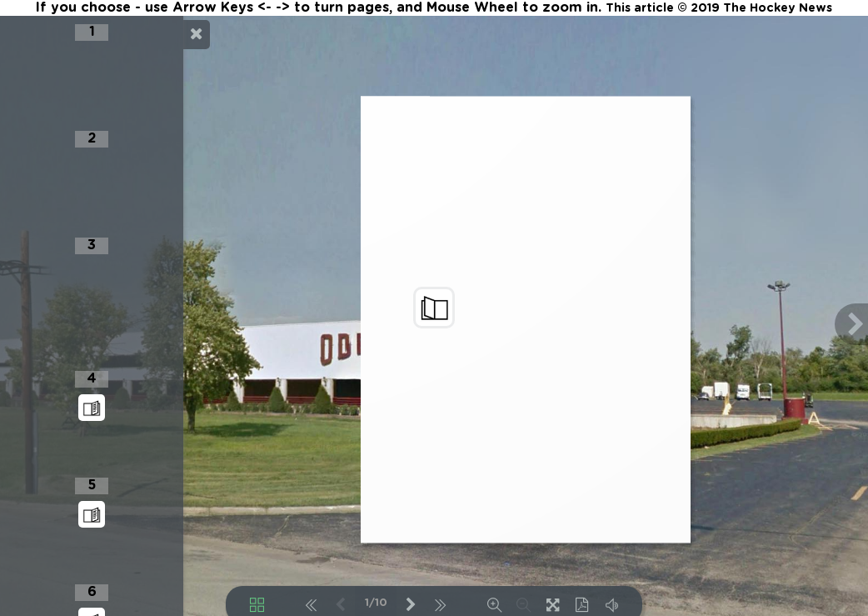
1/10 (376, 603)
